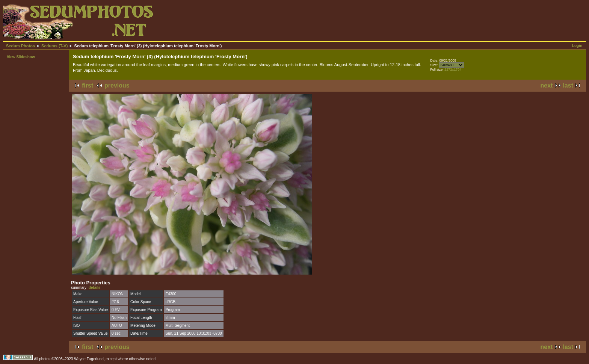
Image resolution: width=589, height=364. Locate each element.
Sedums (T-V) (54, 46)
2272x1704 (453, 69)
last (568, 85)
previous (117, 85)
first (88, 85)
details (95, 288)
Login (577, 46)
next (547, 85)
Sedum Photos (20, 46)
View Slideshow (21, 57)
